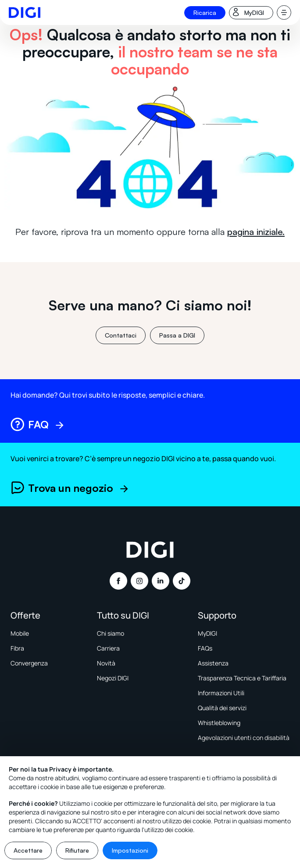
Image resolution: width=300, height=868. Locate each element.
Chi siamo (111, 633)
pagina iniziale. (256, 232)
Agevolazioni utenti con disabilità (244, 738)
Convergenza (29, 663)
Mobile (20, 633)
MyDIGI (207, 633)
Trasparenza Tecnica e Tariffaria (242, 678)
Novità (106, 663)
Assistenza (213, 663)
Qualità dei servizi (222, 708)
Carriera (108, 648)
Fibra (17, 648)
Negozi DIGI (113, 678)
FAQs (205, 648)
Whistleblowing (219, 723)
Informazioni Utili (221, 693)
